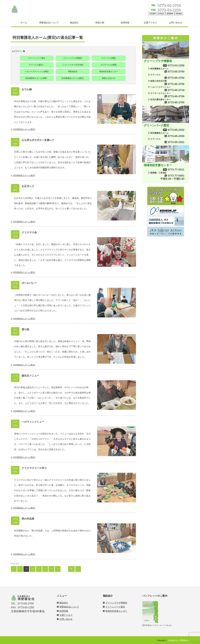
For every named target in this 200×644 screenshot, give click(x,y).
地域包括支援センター (109, 72)
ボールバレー (29, 283)
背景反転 (179, 14)
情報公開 (100, 23)
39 (71, 569)
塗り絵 (25, 329)
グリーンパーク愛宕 (37, 58)
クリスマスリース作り (34, 468)
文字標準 (152, 14)
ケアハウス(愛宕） (37, 65)
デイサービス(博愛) (109, 65)
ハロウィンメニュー (33, 422)
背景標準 (170, 14)
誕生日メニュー (30, 376)
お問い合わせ (176, 23)
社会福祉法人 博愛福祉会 (179, 640)
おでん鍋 (27, 89)
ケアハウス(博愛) (109, 58)
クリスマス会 (29, 232)
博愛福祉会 (73, 72)
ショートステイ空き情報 (73, 65)
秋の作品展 (28, 519)
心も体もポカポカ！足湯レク (38, 140)
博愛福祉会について (49, 23)
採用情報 (125, 23)
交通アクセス (150, 23)
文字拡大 (161, 14)
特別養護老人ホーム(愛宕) (73, 78)
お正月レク (28, 186)
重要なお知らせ (109, 78)
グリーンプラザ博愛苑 (73, 58)
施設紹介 (74, 23)
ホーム (24, 23)
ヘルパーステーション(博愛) (37, 72)
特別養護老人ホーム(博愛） (37, 78)
